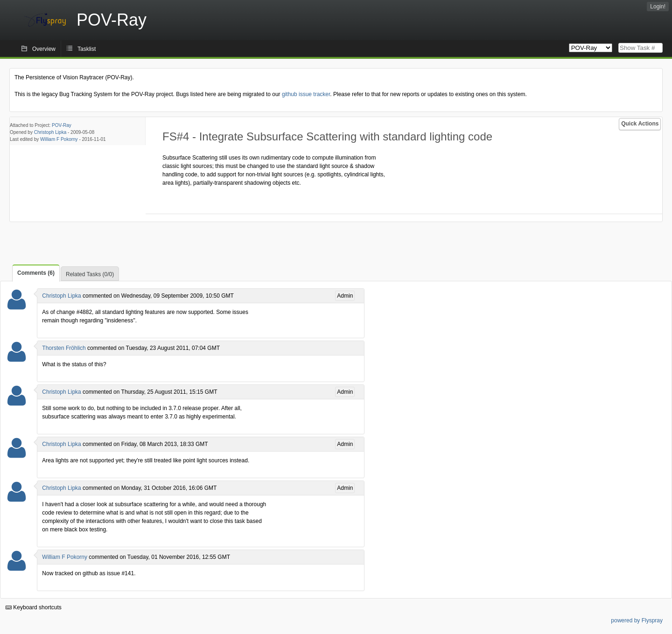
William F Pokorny (59, 139)
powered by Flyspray (637, 620)
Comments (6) (36, 273)
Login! (658, 7)
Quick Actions (640, 124)
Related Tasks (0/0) (90, 274)
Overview (44, 49)
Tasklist (87, 49)
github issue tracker (306, 94)
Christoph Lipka (50, 132)
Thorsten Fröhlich (64, 348)
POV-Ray (62, 125)
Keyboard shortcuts (34, 607)
